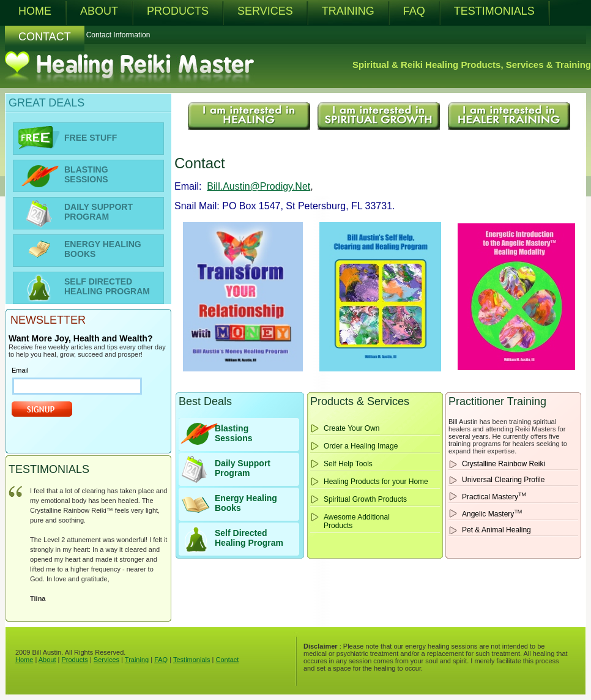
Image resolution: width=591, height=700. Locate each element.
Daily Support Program (243, 468)
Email (20, 370)
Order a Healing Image (361, 446)
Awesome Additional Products (357, 521)
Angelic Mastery (492, 513)
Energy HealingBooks (246, 503)
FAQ (161, 660)
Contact (227, 660)
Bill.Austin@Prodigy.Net (258, 186)
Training (137, 660)
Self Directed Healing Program (249, 538)
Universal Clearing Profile (503, 480)
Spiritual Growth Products (365, 499)
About (47, 660)
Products (74, 660)
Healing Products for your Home (376, 482)
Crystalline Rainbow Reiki (504, 464)
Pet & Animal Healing (496, 530)
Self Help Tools (348, 464)
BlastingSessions (233, 433)
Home (24, 660)
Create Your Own (351, 428)
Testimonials (192, 660)
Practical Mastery (494, 496)
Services (106, 660)
